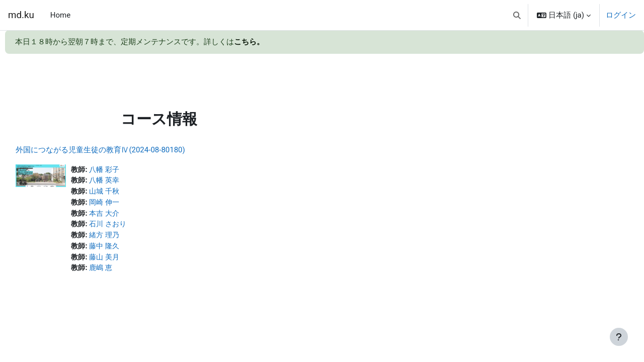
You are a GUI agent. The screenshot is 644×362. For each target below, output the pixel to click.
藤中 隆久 (129, 249)
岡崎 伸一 (129, 204)
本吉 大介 (129, 215)
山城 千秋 (129, 193)
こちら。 (249, 42)
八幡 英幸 (129, 181)
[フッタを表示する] (619, 337)
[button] (517, 15)
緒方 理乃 (129, 238)
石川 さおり (133, 226)
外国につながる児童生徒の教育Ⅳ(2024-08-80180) (123, 150)
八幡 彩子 (129, 170)
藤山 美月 (129, 260)
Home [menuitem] (60, 15)
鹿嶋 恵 (125, 271)
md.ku (21, 15)
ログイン (621, 15)
